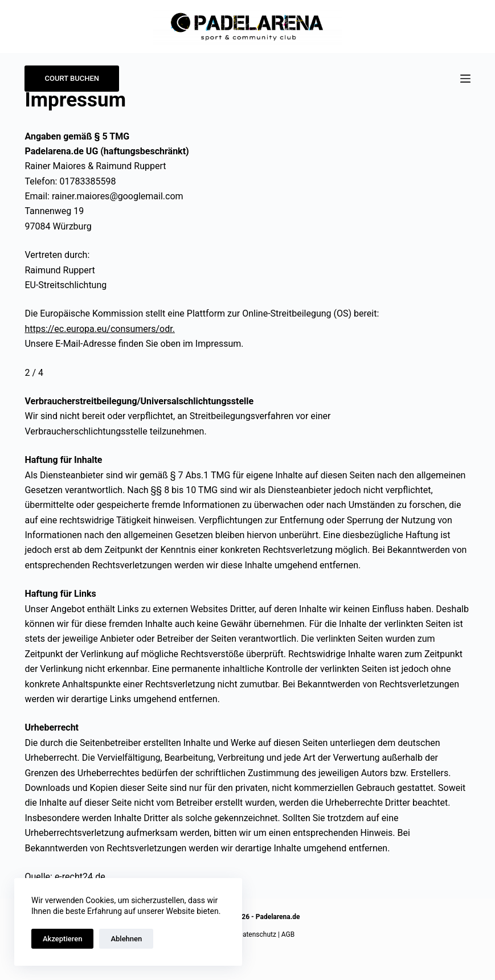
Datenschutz (257, 934)
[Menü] (465, 79)
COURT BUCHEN (72, 78)
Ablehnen (126, 939)
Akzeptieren (62, 939)
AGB (288, 934)
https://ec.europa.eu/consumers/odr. (99, 329)
